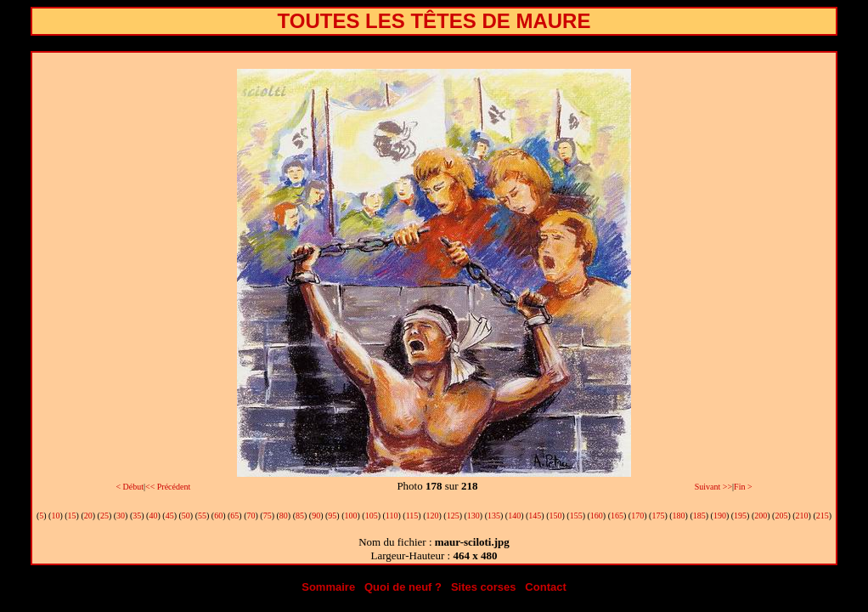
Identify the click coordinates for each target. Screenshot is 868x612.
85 (300, 516)
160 (597, 516)
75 (268, 516)
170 (637, 516)
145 (535, 516)
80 (284, 516)
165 (617, 516)
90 (316, 516)
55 (202, 516)
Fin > (743, 487)
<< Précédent (168, 487)
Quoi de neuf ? (403, 587)
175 (658, 516)
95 (332, 516)
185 (699, 516)
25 (104, 516)
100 (351, 516)
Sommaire (328, 587)
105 (372, 516)
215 (823, 516)
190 (720, 516)
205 (781, 516)
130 (473, 516)
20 (88, 516)
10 (55, 516)
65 (234, 516)
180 (679, 516)
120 (432, 516)
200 (761, 516)
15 (72, 516)
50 (186, 516)
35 (137, 516)
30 (121, 516)
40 (153, 516)
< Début (130, 487)
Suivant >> (713, 487)
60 (218, 516)
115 (412, 516)
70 (251, 516)
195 (740, 516)
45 (170, 516)
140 (514, 516)
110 (392, 516)
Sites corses (484, 587)
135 (494, 516)
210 (802, 516)
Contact (545, 587)
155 (576, 516)
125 (453, 516)
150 (556, 516)
